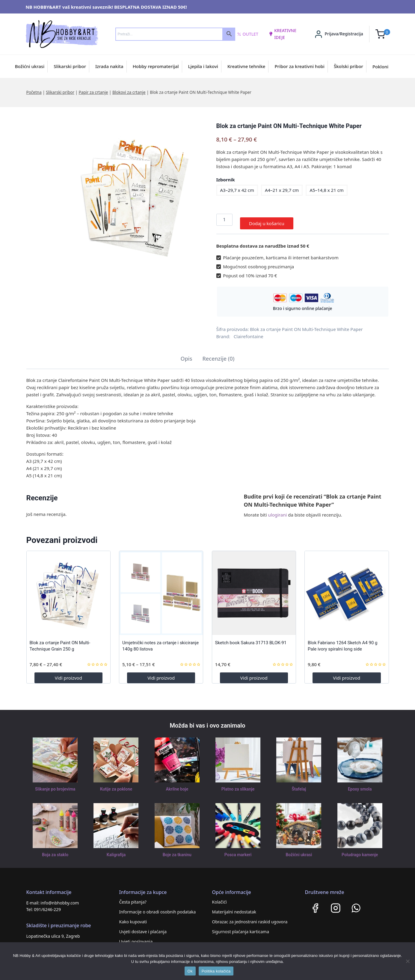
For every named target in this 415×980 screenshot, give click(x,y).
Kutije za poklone (116, 785)
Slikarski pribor (70, 66)
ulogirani (278, 511)
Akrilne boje (177, 785)
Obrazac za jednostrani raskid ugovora (250, 918)
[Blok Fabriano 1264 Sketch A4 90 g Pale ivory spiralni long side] (347, 589)
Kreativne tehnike (246, 66)
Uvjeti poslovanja (136, 938)
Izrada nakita (109, 66)
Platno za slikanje (238, 785)
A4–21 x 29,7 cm (282, 190)
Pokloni (380, 67)
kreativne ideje (283, 34)
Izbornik (226, 180)
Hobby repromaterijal (156, 66)
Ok (190, 971)
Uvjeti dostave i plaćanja (143, 928)
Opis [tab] (187, 355)
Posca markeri (238, 851)
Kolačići (219, 898)
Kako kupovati (133, 918)
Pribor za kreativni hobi (299, 66)
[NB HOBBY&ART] (62, 34)
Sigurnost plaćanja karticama (241, 928)
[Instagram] (336, 904)
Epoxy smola (360, 785)
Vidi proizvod (68, 674)
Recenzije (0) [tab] (218, 355)
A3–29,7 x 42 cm (237, 190)
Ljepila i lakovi (203, 66)
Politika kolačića (216, 971)
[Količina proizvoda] (224, 220)
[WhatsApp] (356, 904)
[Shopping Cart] (383, 34)
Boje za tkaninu (177, 851)
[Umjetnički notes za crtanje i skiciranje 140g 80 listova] (161, 589)
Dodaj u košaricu (267, 220)
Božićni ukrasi (30, 66)
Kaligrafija (116, 851)
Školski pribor (348, 66)
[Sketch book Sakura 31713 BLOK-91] (254, 589)
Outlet (248, 34)
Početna (34, 92)
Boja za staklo (55, 851)
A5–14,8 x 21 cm (326, 190)
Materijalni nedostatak (234, 908)
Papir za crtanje (93, 92)
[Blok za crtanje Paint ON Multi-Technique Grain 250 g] (68, 589)
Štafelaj (299, 785)
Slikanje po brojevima (55, 785)
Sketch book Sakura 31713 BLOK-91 (251, 639)
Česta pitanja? (133, 898)
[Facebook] (315, 904)
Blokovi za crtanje (129, 92)
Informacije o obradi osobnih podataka (158, 908)
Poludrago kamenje (360, 851)
